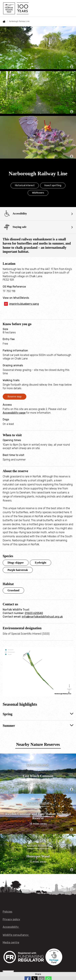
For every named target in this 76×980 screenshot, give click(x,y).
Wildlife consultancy (16, 935)
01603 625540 (34, 613)
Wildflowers (38, 193)
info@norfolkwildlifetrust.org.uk (42, 617)
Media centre (11, 942)
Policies (7, 912)
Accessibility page (14, 413)
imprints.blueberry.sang (24, 304)
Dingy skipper (16, 563)
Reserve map (15, 396)
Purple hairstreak (18, 570)
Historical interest (25, 185)
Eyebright (40, 563)
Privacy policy (11, 919)
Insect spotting (53, 185)
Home (4, 22)
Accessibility (11, 927)
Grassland (13, 590)
